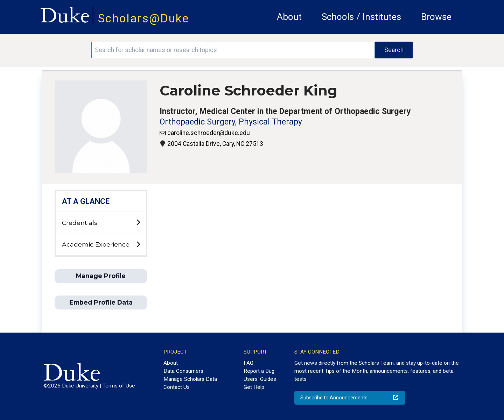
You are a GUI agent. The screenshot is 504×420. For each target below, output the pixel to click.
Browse (436, 17)
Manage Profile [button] (101, 276)
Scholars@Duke (143, 18)
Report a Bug (259, 371)
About (289, 17)
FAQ (248, 363)
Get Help (254, 387)
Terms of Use (119, 386)
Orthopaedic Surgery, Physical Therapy (231, 122)
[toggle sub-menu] (138, 223)
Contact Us (177, 387)
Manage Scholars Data (190, 379)
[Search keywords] (233, 50)
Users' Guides (260, 379)
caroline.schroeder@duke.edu (209, 133)
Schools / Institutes (361, 17)
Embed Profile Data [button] (101, 302)
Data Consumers (183, 371)
